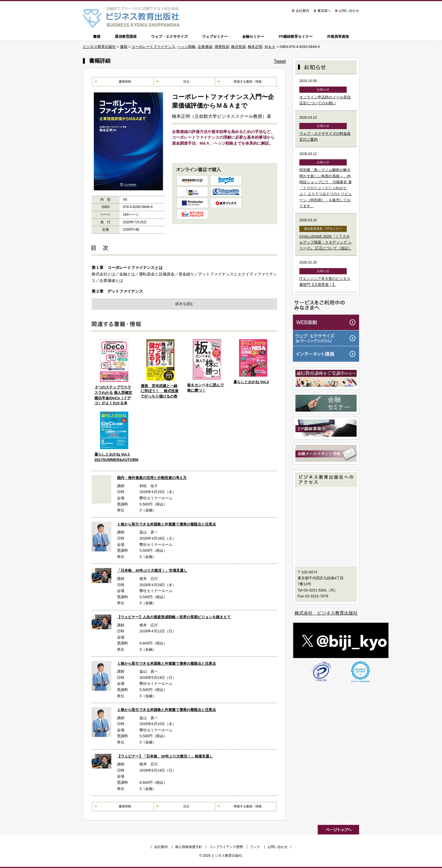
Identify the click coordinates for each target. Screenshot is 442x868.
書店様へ (324, 11)
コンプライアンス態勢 (226, 847)
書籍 (97, 37)
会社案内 (302, 11)
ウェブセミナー (215, 37)
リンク (255, 847)
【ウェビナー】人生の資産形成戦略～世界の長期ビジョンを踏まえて (174, 617)
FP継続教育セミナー (296, 37)
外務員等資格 (338, 37)
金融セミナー (253, 37)
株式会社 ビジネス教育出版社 (326, 613)
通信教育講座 (126, 37)
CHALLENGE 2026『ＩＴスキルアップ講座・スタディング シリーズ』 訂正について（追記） (326, 242)
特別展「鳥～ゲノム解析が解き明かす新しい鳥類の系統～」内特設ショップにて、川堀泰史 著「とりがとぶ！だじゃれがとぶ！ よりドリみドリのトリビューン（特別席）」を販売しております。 (326, 188)
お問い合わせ (349, 11)
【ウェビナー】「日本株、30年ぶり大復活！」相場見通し (165, 756)
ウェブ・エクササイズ (169, 37)
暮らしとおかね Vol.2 (251, 382)
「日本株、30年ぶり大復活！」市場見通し (152, 570)
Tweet (280, 61)
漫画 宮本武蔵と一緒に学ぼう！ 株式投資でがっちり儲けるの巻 (160, 391)
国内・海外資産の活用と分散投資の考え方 (152, 478)
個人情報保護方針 (189, 847)
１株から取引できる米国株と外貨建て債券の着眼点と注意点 (166, 524)
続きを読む (184, 304)
